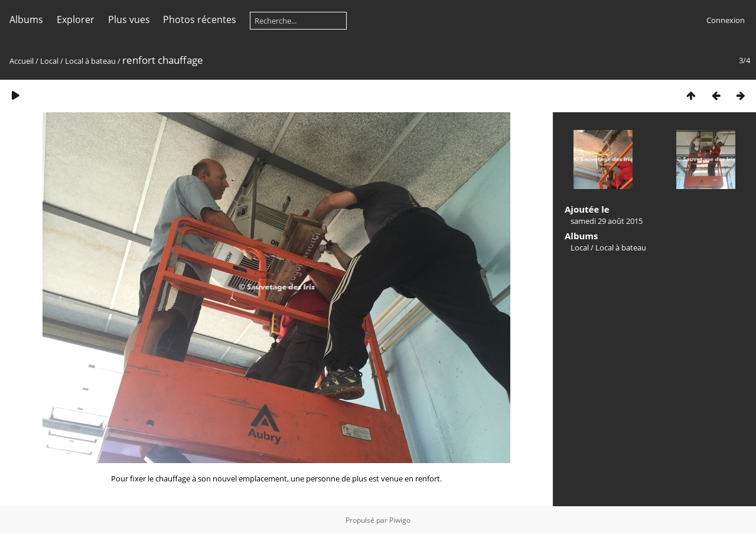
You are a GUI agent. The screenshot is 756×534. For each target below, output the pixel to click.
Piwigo (400, 520)
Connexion (726, 20)
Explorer (76, 19)
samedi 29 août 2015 (607, 221)
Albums (26, 19)
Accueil (22, 61)
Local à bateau (90, 61)
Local (49, 61)
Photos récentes (200, 19)
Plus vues (129, 19)
